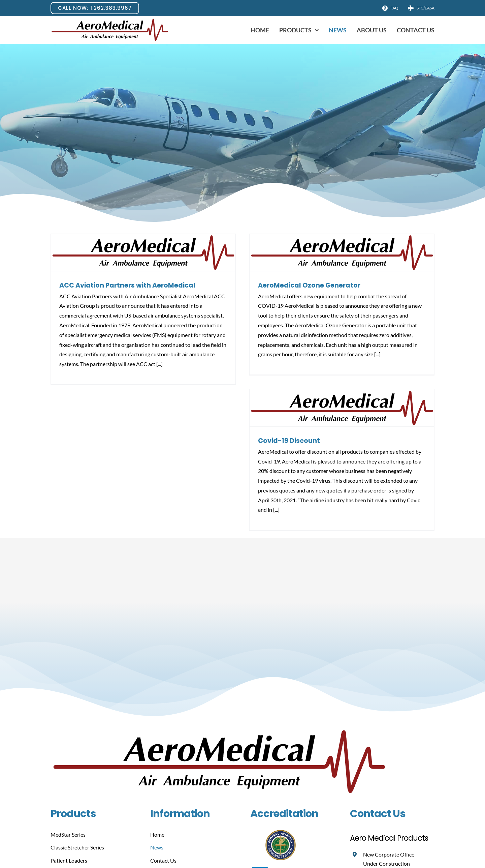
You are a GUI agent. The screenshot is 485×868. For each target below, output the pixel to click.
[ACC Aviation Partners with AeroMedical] (143, 252)
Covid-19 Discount (289, 441)
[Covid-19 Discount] (342, 408)
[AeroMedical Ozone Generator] (342, 252)
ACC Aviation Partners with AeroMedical (127, 285)
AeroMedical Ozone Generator (309, 285)
